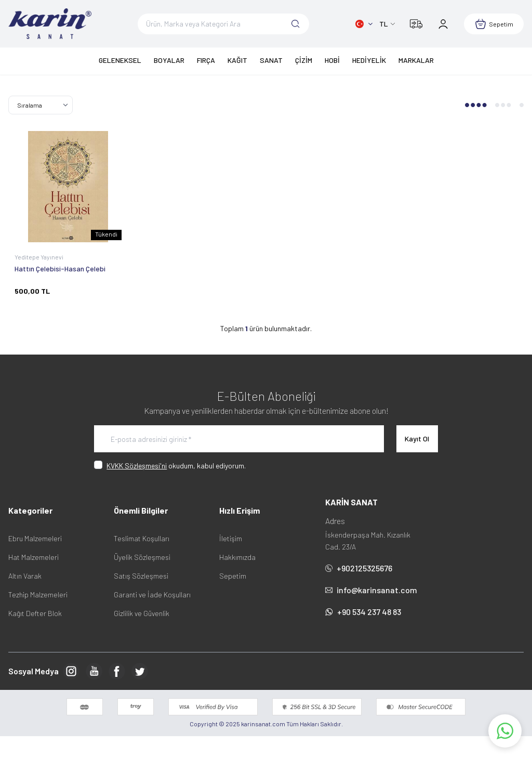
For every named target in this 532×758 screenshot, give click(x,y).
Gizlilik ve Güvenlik (142, 613)
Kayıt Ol (417, 439)
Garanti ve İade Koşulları (152, 594)
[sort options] (41, 105)
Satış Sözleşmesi (141, 576)
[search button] (296, 24)
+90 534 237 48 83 (363, 612)
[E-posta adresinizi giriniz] (239, 439)
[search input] (224, 24)
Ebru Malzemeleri (35, 538)
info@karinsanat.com (371, 590)
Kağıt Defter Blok (35, 613)
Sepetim (233, 576)
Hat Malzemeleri (34, 557)
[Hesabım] (443, 24)
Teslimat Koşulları (142, 538)
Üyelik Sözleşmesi (142, 557)
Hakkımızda (237, 557)
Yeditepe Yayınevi (39, 257)
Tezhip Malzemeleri (38, 594)
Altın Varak (25, 576)
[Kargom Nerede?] (416, 24)
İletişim (231, 538)
